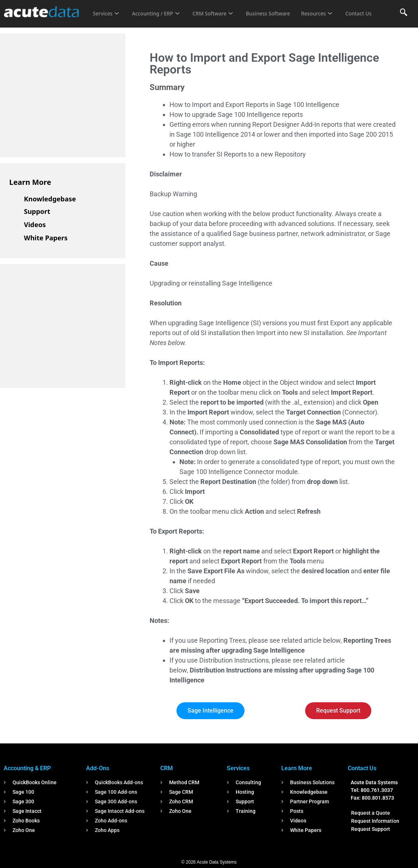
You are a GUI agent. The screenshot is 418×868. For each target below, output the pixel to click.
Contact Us (107, 19)
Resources (330, 9)
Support (37, 211)
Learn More (30, 182)
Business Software (278, 9)
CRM (167, 768)
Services (106, 9)
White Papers (46, 238)
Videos (35, 225)
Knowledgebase (50, 199)
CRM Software (219, 9)
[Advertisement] (64, 94)
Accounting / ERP (159, 9)
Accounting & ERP (27, 768)
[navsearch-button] (404, 13)
